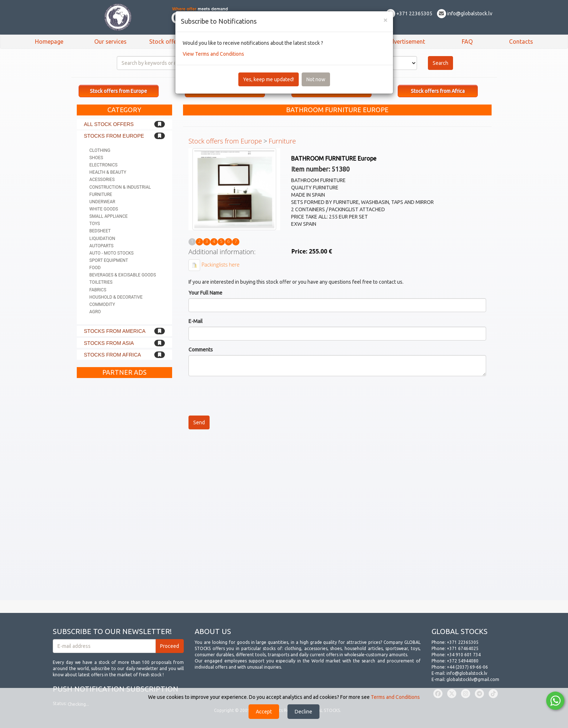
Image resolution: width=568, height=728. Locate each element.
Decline (303, 712)
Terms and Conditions (395, 697)
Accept (264, 712)
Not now (316, 79)
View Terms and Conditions (213, 54)
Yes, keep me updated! (269, 79)
